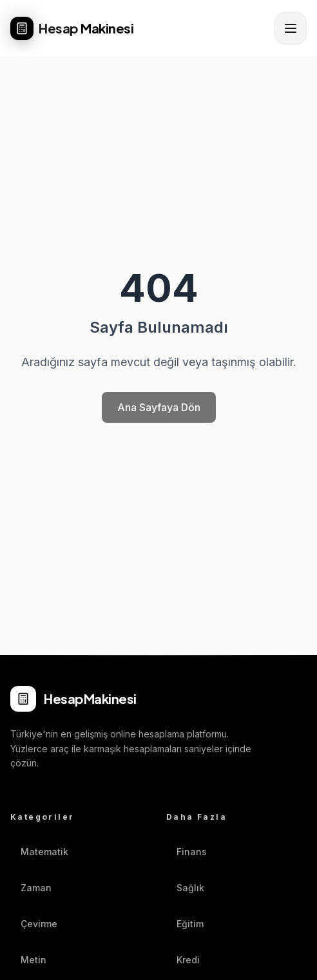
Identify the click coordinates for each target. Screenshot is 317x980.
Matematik (39, 852)
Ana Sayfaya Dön (159, 407)
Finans (187, 852)
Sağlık (185, 888)
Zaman (31, 888)
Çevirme (34, 924)
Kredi (183, 960)
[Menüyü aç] (291, 28)
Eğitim (185, 924)
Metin (28, 960)
